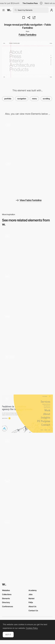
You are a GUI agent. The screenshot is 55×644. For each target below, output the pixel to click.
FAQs (31, 602)
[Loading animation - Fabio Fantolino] (27, 177)
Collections (7, 594)
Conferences (8, 606)
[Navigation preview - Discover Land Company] (27, 330)
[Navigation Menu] (27, 372)
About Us (32, 606)
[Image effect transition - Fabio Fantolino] (27, 138)
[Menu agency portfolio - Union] (27, 455)
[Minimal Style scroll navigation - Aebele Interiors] (27, 250)
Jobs (31, 594)
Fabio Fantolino (27, 35)
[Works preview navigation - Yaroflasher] (27, 290)
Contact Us (33, 610)
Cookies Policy (32, 628)
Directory (6, 602)
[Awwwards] (9, 10)
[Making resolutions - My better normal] (27, 536)
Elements (6, 598)
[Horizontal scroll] (27, 495)
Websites (6, 590)
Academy (33, 590)
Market (31, 598)
